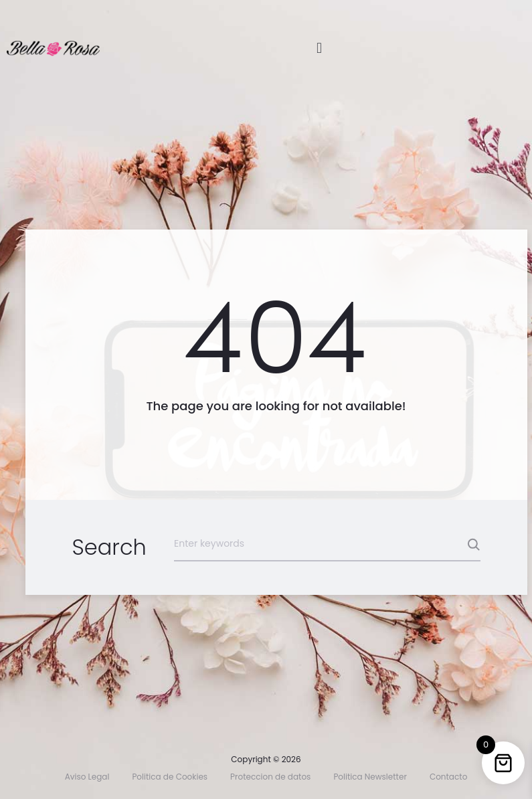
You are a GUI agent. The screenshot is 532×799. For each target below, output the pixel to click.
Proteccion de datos (270, 777)
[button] (319, 48)
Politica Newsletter (370, 777)
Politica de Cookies (170, 777)
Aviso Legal (87, 777)
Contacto (448, 777)
